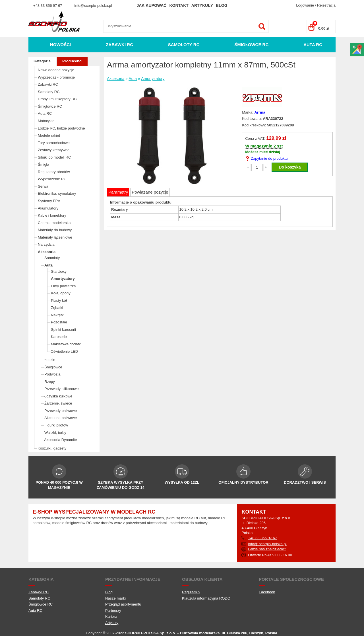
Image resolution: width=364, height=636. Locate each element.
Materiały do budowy (55, 230)
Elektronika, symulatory (57, 193)
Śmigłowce (53, 367)
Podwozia (52, 374)
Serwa (43, 186)
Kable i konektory (52, 215)
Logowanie (305, 5)
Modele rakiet (49, 135)
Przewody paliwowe (61, 411)
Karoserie (59, 337)
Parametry (118, 192)
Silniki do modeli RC (54, 157)
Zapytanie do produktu (269, 158)
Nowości (60, 45)
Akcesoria (47, 252)
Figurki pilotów (56, 425)
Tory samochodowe (54, 143)
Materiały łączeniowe (55, 237)
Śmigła (44, 164)
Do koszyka (290, 167)
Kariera (111, 616)
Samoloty (52, 258)
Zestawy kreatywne (54, 150)
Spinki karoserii (63, 330)
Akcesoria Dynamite (61, 440)
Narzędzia (46, 244)
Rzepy (50, 382)
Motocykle (46, 121)
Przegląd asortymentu (123, 604)
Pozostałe (59, 322)
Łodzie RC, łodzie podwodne (61, 128)
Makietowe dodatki (66, 344)
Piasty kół (59, 300)
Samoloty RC (184, 45)
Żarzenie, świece (58, 403)
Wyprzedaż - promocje (56, 77)
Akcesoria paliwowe (61, 418)
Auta (48, 265)
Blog (222, 5)
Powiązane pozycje (150, 192)
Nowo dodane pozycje (56, 70)
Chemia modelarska (54, 223)
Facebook (267, 592)
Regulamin (191, 592)
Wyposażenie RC (52, 179)
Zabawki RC (119, 45)
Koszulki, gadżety (52, 448)
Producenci (72, 61)
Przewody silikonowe (62, 389)
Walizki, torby (55, 433)
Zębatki (57, 308)
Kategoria (42, 61)
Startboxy (59, 271)
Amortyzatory (63, 279)
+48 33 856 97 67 (48, 6)
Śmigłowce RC (251, 45)
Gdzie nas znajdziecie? (267, 549)
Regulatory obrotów (54, 172)
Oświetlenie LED (64, 351)
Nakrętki (58, 315)
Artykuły (202, 5)
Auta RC (313, 45)
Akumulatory (48, 208)
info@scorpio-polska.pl (93, 6)
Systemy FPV (49, 201)
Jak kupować (151, 5)
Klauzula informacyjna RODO (206, 598)
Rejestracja (326, 5)
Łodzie (50, 360)
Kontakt (179, 5)
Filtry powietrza (63, 286)
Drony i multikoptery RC (57, 99)
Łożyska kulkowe (58, 396)
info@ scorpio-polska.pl (267, 544)
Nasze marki (115, 598)
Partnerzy (113, 611)
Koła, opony (61, 293)
